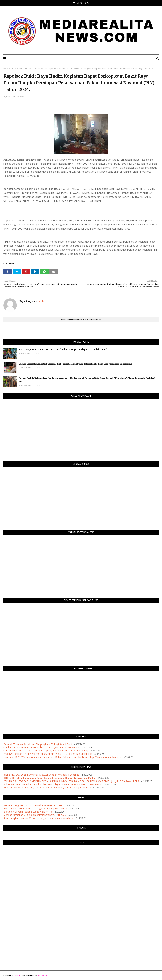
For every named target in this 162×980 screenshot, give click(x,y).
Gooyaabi (43, 975)
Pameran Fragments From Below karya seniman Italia (33, 805)
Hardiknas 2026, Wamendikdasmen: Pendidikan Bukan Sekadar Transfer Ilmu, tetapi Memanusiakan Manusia (62, 757)
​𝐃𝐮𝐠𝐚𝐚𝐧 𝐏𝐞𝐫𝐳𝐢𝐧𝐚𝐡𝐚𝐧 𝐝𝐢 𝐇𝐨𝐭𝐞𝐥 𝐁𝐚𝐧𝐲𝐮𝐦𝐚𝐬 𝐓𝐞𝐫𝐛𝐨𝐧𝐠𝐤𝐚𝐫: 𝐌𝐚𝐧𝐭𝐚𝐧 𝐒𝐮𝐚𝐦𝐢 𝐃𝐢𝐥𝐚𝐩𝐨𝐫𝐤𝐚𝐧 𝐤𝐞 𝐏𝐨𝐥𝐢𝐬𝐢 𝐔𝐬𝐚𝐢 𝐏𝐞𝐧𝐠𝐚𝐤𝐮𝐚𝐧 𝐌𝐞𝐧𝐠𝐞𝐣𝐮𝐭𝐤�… (76, 364)
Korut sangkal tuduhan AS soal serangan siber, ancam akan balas (39, 818)
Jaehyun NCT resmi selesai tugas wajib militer (28, 812)
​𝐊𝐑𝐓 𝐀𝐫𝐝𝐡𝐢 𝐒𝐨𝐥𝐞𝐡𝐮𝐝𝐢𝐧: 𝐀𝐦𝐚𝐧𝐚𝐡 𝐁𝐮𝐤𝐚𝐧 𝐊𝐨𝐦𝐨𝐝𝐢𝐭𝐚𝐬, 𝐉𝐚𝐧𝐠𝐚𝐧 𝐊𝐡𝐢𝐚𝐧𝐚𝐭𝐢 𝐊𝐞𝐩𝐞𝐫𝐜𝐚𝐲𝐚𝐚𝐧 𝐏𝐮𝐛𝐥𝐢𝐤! (49, 778)
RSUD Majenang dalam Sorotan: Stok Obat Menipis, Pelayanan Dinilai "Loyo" (63, 350)
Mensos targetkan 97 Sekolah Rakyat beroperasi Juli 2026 (35, 815)
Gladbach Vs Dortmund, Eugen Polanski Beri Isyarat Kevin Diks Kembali (42, 747)
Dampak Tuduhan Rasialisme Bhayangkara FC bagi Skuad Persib (38, 744)
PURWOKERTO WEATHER (81, 861)
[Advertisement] (81, 903)
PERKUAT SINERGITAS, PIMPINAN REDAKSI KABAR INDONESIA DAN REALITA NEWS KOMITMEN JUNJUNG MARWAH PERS (71, 781)
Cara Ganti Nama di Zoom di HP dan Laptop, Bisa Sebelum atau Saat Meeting (46, 751)
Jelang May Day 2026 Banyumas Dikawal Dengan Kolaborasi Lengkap (41, 775)
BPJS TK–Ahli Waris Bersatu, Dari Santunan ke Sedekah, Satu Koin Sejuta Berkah (47, 787)
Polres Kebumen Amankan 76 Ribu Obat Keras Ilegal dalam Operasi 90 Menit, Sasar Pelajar (53, 784)
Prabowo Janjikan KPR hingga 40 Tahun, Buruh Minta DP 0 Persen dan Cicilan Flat (48, 754)
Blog (17, 975)
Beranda (7, 69)
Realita (42, 301)
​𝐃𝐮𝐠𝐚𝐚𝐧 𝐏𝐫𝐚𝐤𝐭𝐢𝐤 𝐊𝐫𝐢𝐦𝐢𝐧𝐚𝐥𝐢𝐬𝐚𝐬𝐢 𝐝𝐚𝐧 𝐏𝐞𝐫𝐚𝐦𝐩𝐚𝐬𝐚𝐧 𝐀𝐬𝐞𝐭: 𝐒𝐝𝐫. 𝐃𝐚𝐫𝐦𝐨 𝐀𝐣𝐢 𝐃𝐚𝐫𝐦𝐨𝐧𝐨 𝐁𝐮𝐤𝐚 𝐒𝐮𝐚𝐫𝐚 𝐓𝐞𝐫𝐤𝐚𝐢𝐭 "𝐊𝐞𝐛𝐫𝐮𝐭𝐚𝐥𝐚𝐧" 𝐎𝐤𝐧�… (87, 380)
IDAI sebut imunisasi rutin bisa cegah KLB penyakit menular (36, 808)
